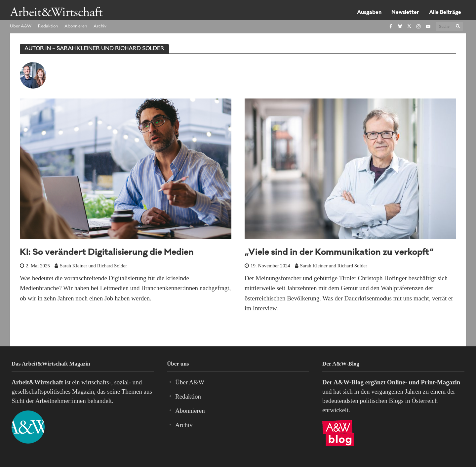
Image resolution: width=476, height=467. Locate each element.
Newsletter (405, 13)
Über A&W (21, 26)
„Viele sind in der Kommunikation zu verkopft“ (339, 253)
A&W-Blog (349, 382)
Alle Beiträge (445, 13)
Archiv (100, 26)
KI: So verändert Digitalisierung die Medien (107, 253)
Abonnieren (76, 26)
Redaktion (48, 26)
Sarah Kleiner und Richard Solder (93, 266)
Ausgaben (369, 13)
